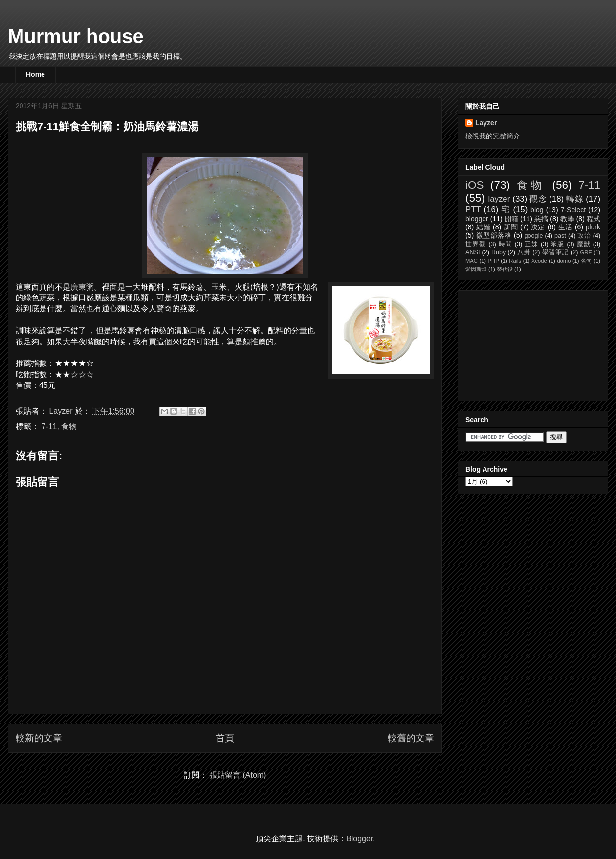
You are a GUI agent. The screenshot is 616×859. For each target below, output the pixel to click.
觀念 (538, 199)
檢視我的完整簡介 (493, 136)
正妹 (531, 244)
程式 (594, 219)
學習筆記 (555, 252)
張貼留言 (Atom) (238, 775)
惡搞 (541, 219)
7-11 (49, 426)
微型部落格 (494, 235)
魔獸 (584, 244)
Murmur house (76, 36)
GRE (586, 252)
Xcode (539, 261)
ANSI (473, 252)
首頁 (225, 738)
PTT (473, 210)
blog (537, 210)
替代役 (505, 269)
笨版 (557, 244)
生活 (566, 227)
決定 (538, 227)
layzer (499, 199)
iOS (474, 185)
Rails (515, 261)
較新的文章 (39, 738)
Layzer (486, 123)
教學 (567, 219)
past (560, 236)
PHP (494, 261)
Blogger (359, 839)
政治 (584, 236)
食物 (69, 426)
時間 (506, 244)
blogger (477, 219)
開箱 (511, 219)
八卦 (524, 252)
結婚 (484, 227)
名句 (586, 261)
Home (35, 74)
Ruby (498, 252)
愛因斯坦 (476, 269)
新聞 (511, 227)
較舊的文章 (411, 738)
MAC (472, 261)
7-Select (573, 210)
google (534, 236)
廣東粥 (82, 287)
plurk (593, 227)
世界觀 (476, 244)
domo (564, 261)
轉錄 (575, 199)
